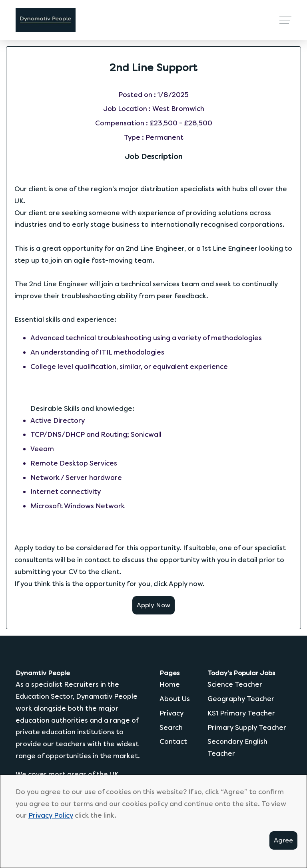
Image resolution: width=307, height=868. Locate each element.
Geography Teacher (241, 699)
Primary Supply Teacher (247, 727)
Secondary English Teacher (237, 747)
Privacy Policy (51, 815)
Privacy (171, 713)
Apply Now (153, 605)
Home (170, 684)
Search (171, 727)
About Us (175, 699)
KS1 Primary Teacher (241, 713)
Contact (173, 741)
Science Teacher (235, 684)
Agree (283, 840)
